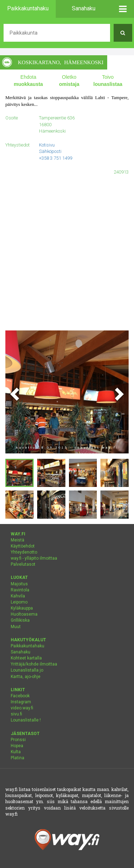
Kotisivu (47, 145)
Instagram (21, 702)
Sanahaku (21, 652)
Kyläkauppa (22, 608)
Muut (16, 627)
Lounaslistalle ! (26, 720)
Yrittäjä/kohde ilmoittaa (34, 664)
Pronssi (18, 740)
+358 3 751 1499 (56, 158)
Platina (18, 758)
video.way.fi (22, 708)
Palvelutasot (23, 564)
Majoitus (19, 584)
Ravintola (20, 590)
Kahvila (18, 596)
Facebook (20, 696)
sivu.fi (16, 714)
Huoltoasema (24, 614)
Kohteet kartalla (26, 658)
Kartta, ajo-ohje (26, 677)
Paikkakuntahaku (28, 646)
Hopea (17, 746)
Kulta (16, 752)
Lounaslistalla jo (27, 670)
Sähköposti (50, 151)
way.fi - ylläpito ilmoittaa (34, 558)
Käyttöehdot (23, 546)
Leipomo (19, 602)
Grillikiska (20, 620)
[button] (123, 9)
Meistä (18, 540)
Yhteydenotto (24, 552)
